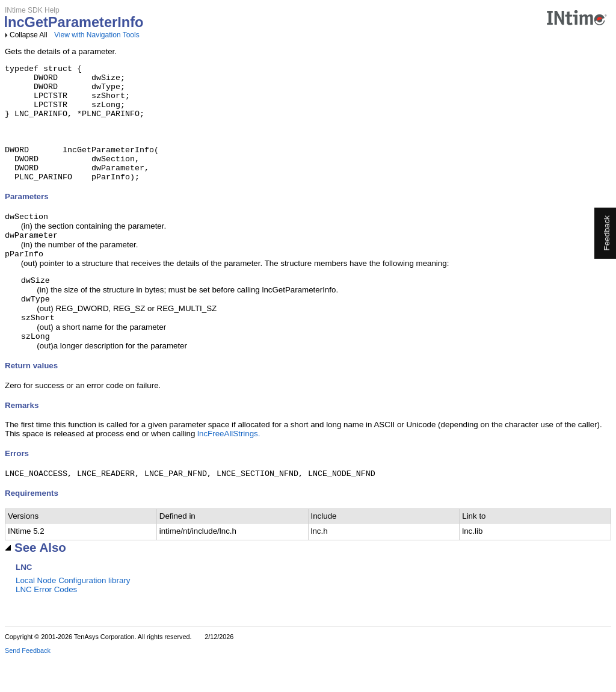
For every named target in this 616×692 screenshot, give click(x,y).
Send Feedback (28, 684)
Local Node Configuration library (73, 613)
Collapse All (29, 35)
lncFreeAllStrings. (229, 465)
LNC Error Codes (46, 622)
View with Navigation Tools (97, 35)
